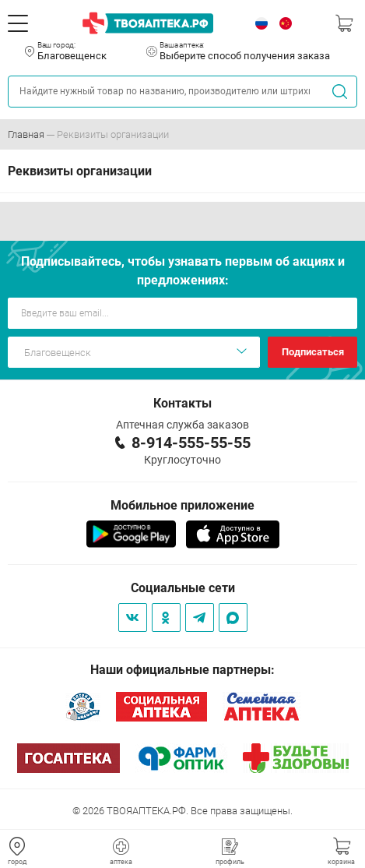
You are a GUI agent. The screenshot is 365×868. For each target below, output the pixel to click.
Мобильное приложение (182, 505)
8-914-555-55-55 (191, 443)
